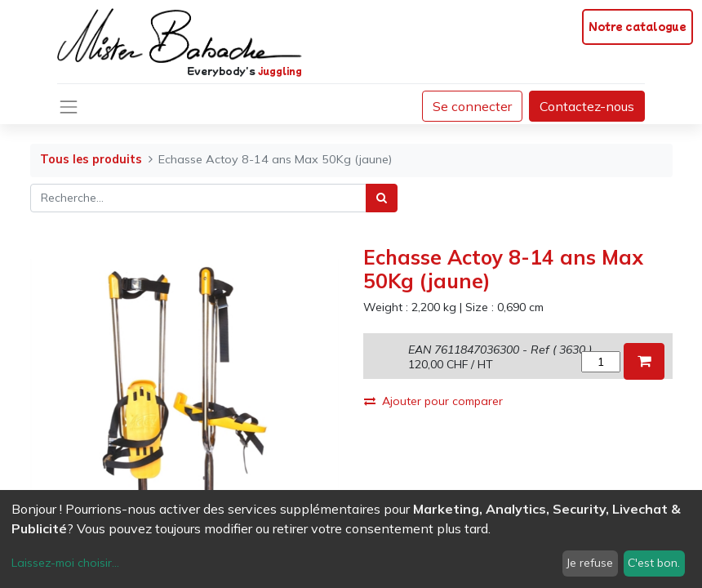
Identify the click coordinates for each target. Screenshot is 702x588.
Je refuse (590, 563)
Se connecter (472, 106)
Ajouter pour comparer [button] (433, 401)
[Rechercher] (382, 198)
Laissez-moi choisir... (65, 563)
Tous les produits (91, 159)
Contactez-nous (587, 106)
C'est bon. (654, 563)
